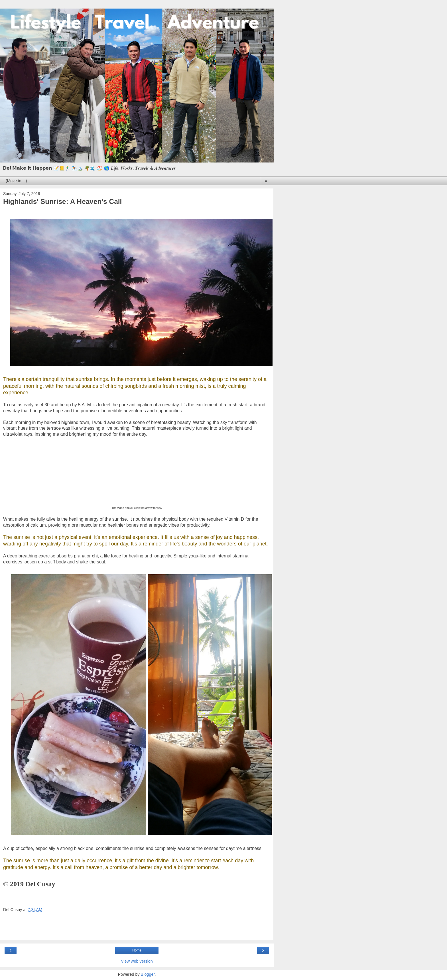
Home (137, 950)
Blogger (148, 974)
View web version (137, 961)
